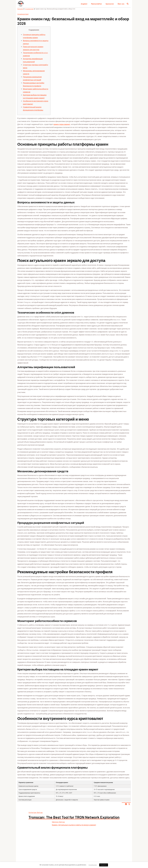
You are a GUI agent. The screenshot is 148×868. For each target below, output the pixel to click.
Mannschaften (96, 4)
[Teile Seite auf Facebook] (126, 804)
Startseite (20, 9)
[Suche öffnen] (128, 4)
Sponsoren (110, 4)
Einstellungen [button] (93, 865)
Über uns (121, 4)
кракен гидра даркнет (62, 124)
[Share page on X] (129, 804)
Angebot (84, 4)
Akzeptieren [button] (104, 865)
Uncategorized (29, 9)
